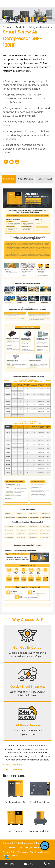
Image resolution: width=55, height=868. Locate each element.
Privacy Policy (10, 852)
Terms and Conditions (29, 852)
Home (9, 27)
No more (18, 765)
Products (21, 27)
